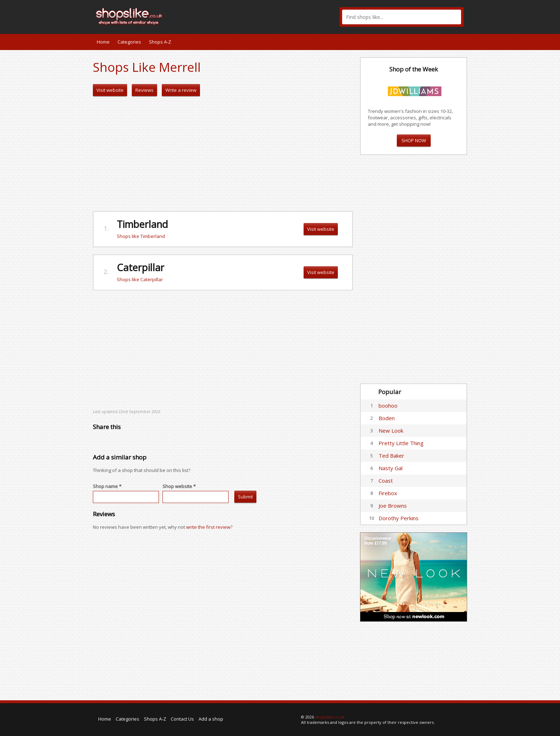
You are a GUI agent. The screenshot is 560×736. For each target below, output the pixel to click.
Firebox (388, 493)
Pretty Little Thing (401, 443)
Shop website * (179, 486)
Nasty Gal (391, 468)
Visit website (110, 90)
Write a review (181, 90)
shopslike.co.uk (330, 717)
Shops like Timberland (141, 236)
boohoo (388, 406)
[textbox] (402, 17)
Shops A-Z (160, 42)
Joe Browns (393, 506)
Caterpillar (141, 267)
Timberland (142, 224)
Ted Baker (391, 456)
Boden (387, 418)
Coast (386, 481)
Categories (129, 42)
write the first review (208, 527)
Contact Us (182, 719)
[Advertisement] (223, 154)
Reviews (144, 90)
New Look (391, 431)
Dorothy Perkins (399, 518)
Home (103, 42)
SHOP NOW (414, 140)
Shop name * (107, 486)
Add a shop (211, 719)
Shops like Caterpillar (140, 279)
